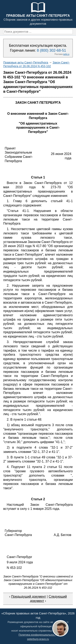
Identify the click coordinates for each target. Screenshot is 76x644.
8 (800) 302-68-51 (51, 50)
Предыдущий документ (29, 597)
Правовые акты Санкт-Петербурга (26, 62)
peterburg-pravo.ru (38, 639)
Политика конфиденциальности (38, 635)
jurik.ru (66, 54)
